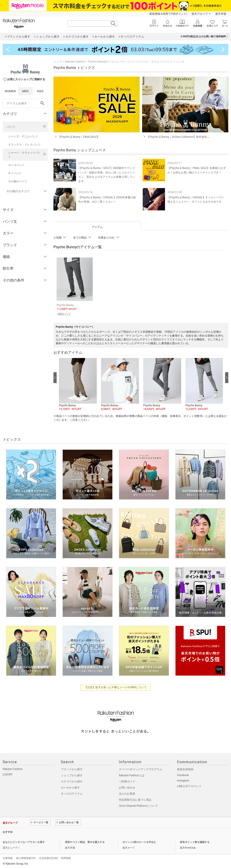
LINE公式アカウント (189, 786)
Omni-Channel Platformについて (138, 805)
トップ (58, 62)
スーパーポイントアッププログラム (141, 769)
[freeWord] (25, 103)
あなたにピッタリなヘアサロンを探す (24, 841)
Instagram (183, 780)
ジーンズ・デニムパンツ (23, 136)
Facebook (183, 774)
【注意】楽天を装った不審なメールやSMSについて (116, 687)
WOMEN (10, 91)
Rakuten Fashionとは (132, 775)
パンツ (11, 127)
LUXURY (8, 774)
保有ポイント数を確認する (195, 841)
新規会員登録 (185, 769)
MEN (25, 91)
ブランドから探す (72, 769)
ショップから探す (72, 775)
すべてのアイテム (72, 793)
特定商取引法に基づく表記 (135, 799)
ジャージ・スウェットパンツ (24, 155)
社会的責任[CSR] (48, 857)
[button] (78, 384)
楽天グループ (200, 14)
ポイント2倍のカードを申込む (139, 841)
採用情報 (66, 857)
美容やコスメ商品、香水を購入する (85, 841)
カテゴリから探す (72, 781)
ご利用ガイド (127, 781)
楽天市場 (221, 14)
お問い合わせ (127, 787)
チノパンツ (15, 173)
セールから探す (70, 787)
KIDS (40, 91)
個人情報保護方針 (26, 857)
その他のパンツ (18, 181)
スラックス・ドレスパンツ (24, 145)
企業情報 (8, 857)
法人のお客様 (127, 793)
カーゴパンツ (16, 165)
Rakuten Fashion (75, 62)
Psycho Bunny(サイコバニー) (105, 62)
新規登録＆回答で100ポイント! (168, 14)
